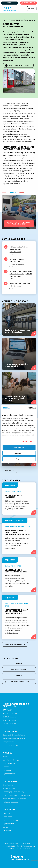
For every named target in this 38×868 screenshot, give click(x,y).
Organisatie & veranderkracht (14, 735)
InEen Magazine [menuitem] (9, 763)
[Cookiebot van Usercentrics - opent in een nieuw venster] (27, 408)
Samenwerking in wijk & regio (14, 738)
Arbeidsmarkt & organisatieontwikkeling (18, 795)
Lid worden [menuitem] (7, 827)
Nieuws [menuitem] (6, 757)
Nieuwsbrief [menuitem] (8, 770)
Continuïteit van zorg (11, 745)
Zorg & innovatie (9, 742)
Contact (10, 3)
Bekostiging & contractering (14, 792)
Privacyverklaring (12, 844)
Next (22, 192)
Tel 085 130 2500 (9, 724)
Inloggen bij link (29, 3)
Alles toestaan (19, 447)
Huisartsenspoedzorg (11, 802)
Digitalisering (8, 785)
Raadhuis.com (25, 849)
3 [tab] (15, 192)
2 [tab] (14, 192)
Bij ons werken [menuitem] (9, 824)
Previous (4, 192)
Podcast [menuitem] (6, 767)
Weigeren (19, 459)
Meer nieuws (9, 471)
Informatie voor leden (20, 682)
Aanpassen (19, 453)
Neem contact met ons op (20, 65)
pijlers (19, 663)
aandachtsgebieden (19, 669)
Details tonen (27, 441)
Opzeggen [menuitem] (7, 830)
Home (5, 20)
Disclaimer (26, 844)
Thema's (12, 20)
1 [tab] (11, 192)
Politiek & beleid (9, 788)
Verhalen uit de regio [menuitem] (11, 760)
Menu (33, 9)
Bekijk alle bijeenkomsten (15, 644)
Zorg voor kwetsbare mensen (14, 799)
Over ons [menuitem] (6, 813)
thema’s (19, 675)
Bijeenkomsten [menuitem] (9, 774)
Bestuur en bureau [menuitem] (10, 820)
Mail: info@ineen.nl (10, 720)
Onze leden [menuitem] (7, 817)
